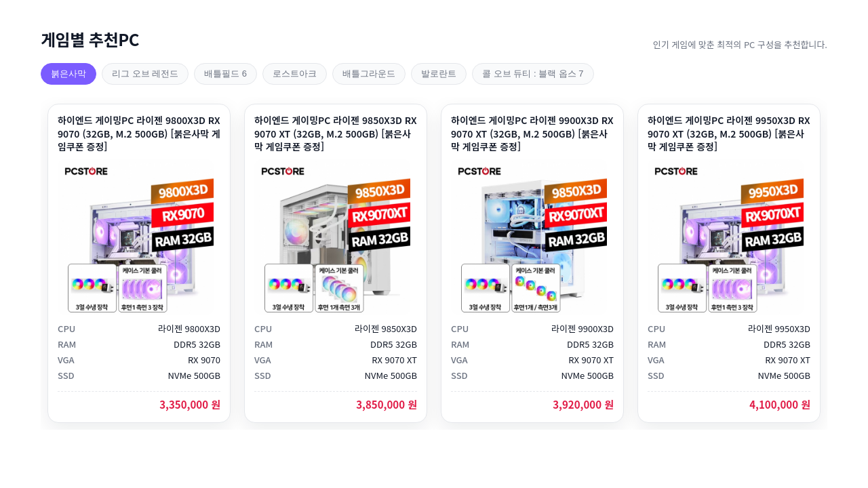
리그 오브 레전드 (145, 74)
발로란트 (439, 74)
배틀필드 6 (225, 74)
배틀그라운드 (369, 74)
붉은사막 (68, 74)
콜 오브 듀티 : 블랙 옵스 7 (533, 74)
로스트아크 (295, 74)
